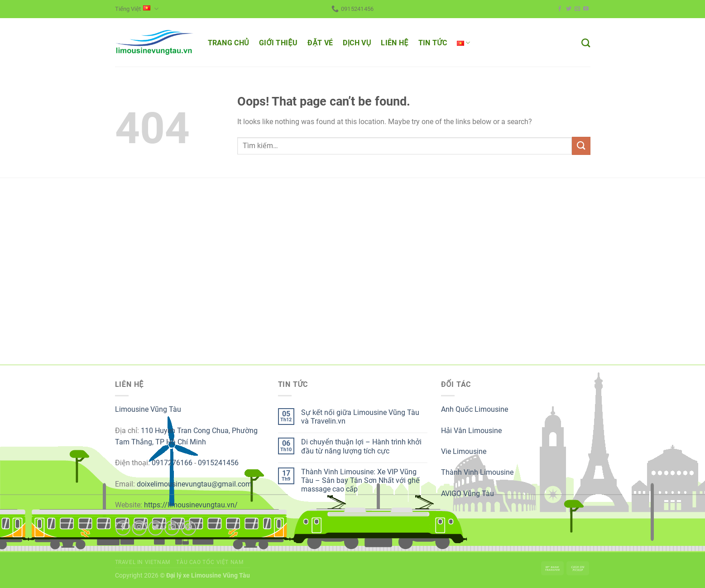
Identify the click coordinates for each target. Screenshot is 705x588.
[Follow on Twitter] (569, 9)
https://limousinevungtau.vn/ (191, 505)
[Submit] (581, 146)
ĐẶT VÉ (320, 43)
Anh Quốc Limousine (475, 409)
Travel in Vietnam (143, 562)
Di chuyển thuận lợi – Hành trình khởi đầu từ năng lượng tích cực (361, 446)
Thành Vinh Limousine (477, 472)
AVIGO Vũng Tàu (468, 494)
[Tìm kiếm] (586, 43)
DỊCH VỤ (357, 43)
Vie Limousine (464, 451)
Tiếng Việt (137, 9)
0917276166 (172, 463)
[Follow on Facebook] (560, 9)
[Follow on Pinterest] (189, 528)
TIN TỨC (433, 43)
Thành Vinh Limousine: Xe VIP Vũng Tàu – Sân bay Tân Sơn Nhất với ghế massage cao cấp (360, 480)
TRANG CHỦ (228, 43)
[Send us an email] (577, 9)
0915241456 (218, 463)
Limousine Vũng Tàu (148, 409)
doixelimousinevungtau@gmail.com (194, 484)
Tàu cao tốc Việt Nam (210, 562)
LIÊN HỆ (394, 43)
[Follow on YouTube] (586, 9)
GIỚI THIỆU (278, 43)
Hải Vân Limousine (471, 431)
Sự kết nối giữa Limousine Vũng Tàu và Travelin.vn (360, 417)
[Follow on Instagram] (139, 528)
